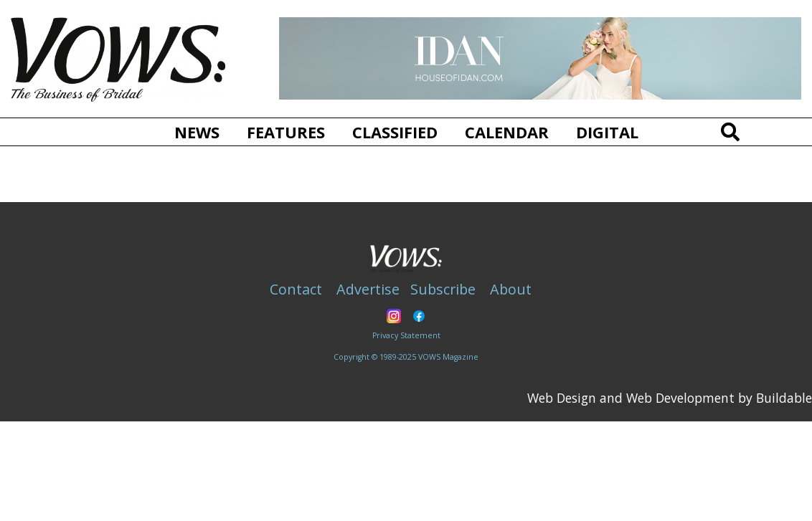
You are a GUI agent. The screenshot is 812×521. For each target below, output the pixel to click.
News (197, 132)
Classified (395, 132)
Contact (296, 289)
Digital (607, 132)
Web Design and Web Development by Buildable (670, 398)
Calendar (507, 132)
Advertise (368, 289)
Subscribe (443, 289)
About (511, 289)
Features (286, 132)
